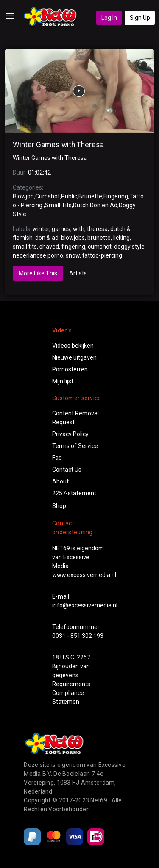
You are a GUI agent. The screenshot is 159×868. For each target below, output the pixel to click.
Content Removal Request (75, 418)
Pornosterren (70, 369)
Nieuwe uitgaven (74, 357)
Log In (109, 18)
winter (41, 229)
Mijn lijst (63, 381)
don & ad (47, 238)
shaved (49, 247)
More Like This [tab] (38, 273)
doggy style (129, 247)
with (79, 229)
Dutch (81, 205)
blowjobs (73, 238)
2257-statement (74, 493)
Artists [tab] (78, 273)
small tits (25, 247)
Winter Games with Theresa (58, 145)
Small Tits (58, 205)
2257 (84, 657)
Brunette (90, 196)
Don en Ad (104, 205)
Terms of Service (75, 446)
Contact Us (67, 470)
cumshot (100, 247)
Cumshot (47, 196)
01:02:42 (39, 173)
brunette (99, 238)
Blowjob (23, 196)
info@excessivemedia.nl (85, 605)
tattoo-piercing (102, 255)
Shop (59, 506)
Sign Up (140, 18)
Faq (57, 458)
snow (73, 255)
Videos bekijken (73, 346)
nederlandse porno (38, 255)
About (60, 481)
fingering (73, 247)
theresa (97, 229)
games (61, 229)
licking (121, 238)
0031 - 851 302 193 (78, 636)
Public (69, 196)
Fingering (116, 196)
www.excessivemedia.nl (84, 575)
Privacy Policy (70, 434)
